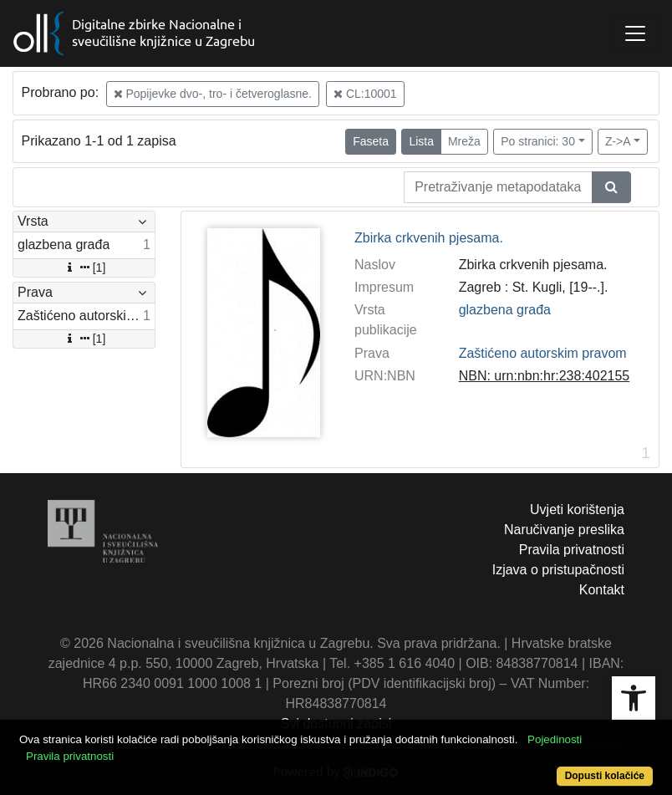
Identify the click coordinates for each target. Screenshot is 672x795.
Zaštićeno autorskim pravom (543, 353)
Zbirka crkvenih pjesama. (429, 238)
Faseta (371, 141)
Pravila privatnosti (572, 550)
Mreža (464, 141)
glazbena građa (505, 310)
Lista (421, 141)
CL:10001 (365, 94)
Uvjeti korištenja (577, 510)
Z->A (618, 141)
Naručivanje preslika (564, 530)
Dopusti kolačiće (605, 776)
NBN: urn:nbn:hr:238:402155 (545, 376)
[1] (84, 268)
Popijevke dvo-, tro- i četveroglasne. (213, 94)
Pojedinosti (555, 739)
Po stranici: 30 (538, 141)
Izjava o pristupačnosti (558, 570)
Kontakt (602, 590)
